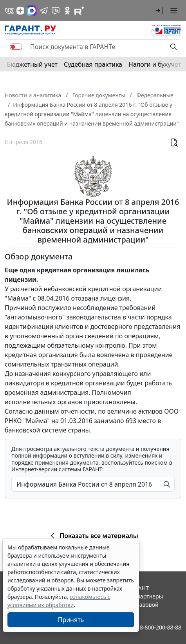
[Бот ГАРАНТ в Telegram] (56, 11)
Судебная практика (93, 64)
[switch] (16, 47)
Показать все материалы (93, 536)
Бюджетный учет (32, 64)
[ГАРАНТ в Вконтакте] (9, 11)
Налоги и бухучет (155, 64)
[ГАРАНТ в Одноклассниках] (67, 11)
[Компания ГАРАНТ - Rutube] (79, 11)
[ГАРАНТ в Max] (32, 11)
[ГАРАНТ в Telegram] (44, 11)
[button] (159, 11)
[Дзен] (20, 11)
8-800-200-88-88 (161, 627)
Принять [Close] (71, 620)
